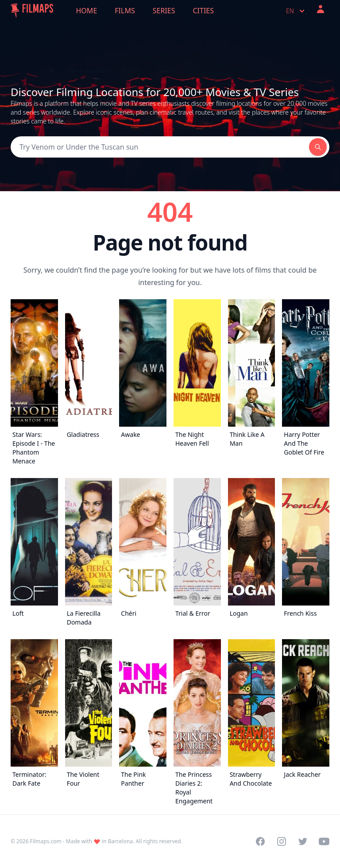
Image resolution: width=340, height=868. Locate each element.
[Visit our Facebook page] (260, 841)
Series (164, 11)
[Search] (160, 147)
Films (125, 11)
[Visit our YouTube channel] (324, 841)
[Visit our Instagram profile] (282, 841)
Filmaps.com (46, 841)
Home (87, 11)
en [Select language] (296, 11)
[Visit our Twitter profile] (303, 841)
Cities (203, 11)
